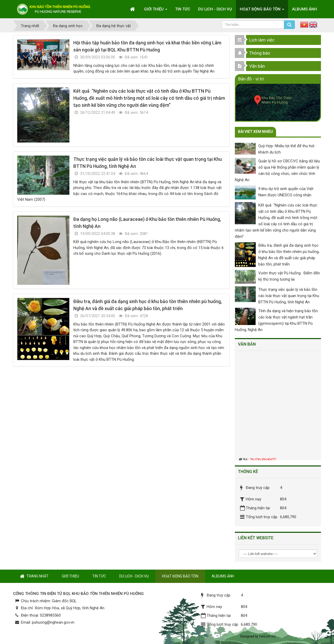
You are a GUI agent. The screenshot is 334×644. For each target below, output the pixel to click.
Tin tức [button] (183, 9)
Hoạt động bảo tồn (180, 576)
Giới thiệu (70, 576)
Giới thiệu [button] (156, 11)
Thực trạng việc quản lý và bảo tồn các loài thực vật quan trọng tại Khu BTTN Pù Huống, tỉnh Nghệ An (289, 296)
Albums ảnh (223, 576)
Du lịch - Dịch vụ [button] (215, 9)
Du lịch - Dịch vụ (134, 576)
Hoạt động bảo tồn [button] (262, 11)
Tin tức (99, 576)
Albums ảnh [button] (305, 9)
